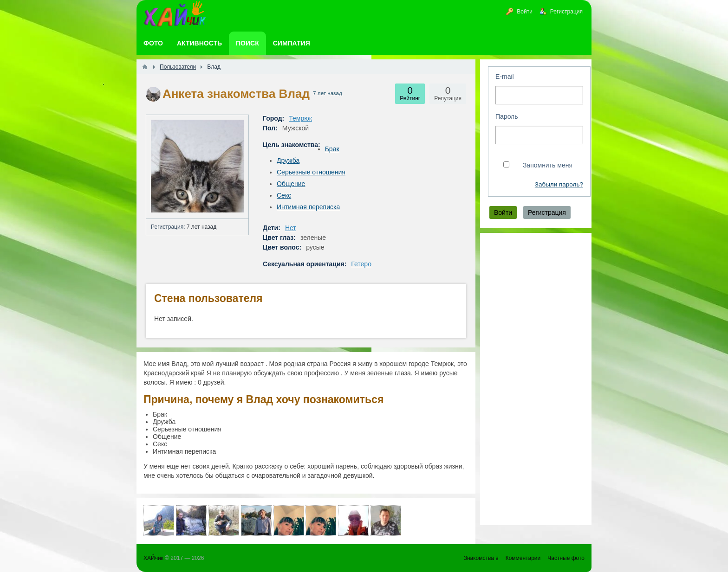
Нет (291, 228)
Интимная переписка (308, 207)
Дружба (288, 161)
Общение (291, 184)
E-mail (505, 77)
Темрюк (300, 118)
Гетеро (361, 264)
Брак (332, 149)
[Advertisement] (536, 379)
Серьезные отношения (311, 172)
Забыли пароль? (559, 184)
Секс (284, 195)
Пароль (507, 116)
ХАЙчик (153, 558)
